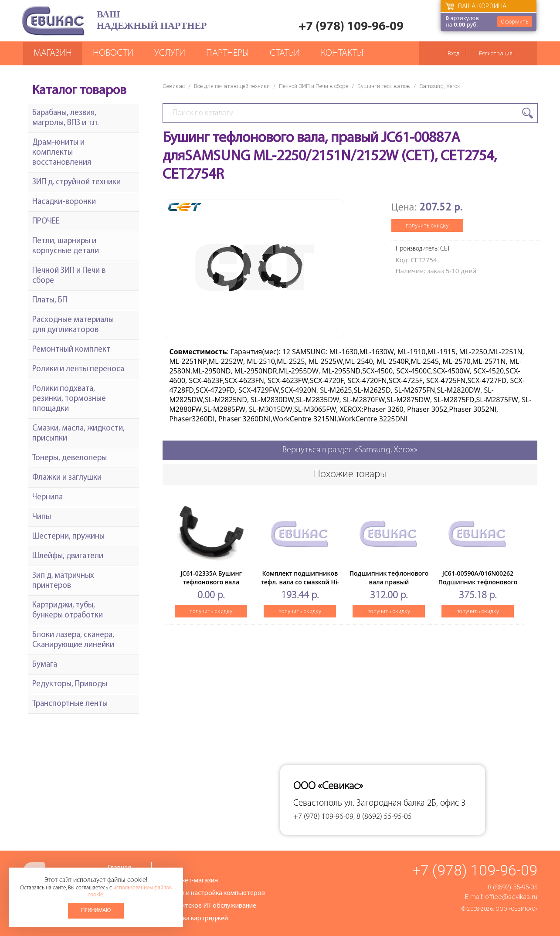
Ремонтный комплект (71, 350)
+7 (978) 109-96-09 (351, 27)
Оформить (515, 22)
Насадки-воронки (64, 202)
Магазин (53, 53)
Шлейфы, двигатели (68, 556)
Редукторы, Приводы (70, 684)
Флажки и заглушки (67, 478)
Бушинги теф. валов (384, 86)
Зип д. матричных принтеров (63, 581)
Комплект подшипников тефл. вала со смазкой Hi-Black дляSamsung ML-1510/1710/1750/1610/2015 (300, 586)
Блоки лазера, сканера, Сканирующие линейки (73, 640)
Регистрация (496, 53)
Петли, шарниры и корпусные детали (66, 246)
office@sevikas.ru (511, 897)
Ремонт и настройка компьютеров (214, 893)
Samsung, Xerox (440, 86)
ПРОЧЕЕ (46, 222)
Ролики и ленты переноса (78, 369)
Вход (453, 53)
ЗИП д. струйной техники (76, 182)
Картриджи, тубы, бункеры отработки (68, 610)
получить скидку (427, 226)
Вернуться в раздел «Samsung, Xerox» (350, 450)
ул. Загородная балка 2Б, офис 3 (405, 803)
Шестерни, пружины (68, 537)
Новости (113, 53)
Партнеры (227, 53)
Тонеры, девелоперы (70, 458)
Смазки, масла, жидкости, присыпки (78, 434)
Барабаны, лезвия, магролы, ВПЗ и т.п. (65, 118)
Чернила (48, 497)
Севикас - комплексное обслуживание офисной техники (53, 21)
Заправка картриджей (195, 919)
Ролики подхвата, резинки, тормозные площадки (69, 399)
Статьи (285, 53)
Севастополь (318, 803)
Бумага (45, 665)
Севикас (174, 86)
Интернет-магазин (190, 881)
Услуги (170, 53)
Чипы (42, 517)
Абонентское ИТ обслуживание (209, 906)
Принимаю (96, 911)
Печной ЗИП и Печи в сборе (314, 86)
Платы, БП (50, 300)
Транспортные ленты (70, 704)
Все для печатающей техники (232, 86)
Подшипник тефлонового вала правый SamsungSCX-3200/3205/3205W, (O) (389, 586)
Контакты (342, 53)
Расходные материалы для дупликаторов (73, 325)
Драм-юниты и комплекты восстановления (62, 153)
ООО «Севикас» (516, 909)
